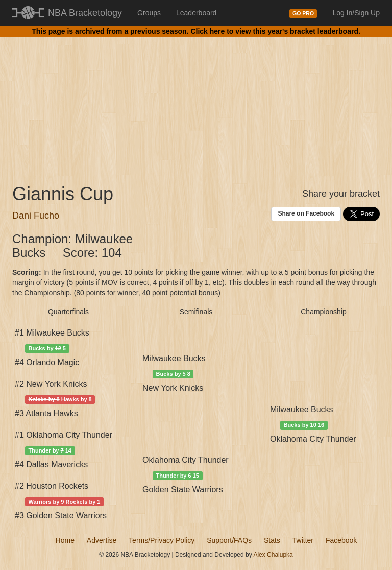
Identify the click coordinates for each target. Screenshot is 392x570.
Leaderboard (196, 13)
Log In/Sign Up (356, 13)
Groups (149, 13)
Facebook (341, 540)
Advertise (102, 540)
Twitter (303, 540)
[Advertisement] (196, 102)
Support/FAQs (229, 540)
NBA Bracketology (85, 13)
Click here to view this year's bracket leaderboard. (275, 31)
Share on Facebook (306, 213)
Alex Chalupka (273, 555)
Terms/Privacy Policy (162, 540)
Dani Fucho (36, 216)
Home (65, 540)
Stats (272, 540)
